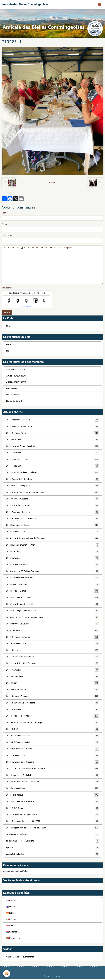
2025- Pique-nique (53, 466)
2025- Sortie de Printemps (53, 505)
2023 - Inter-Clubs (53, 650)
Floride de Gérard (14, 401)
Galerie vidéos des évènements (20, 957)
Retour (52, 183)
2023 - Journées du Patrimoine (53, 657)
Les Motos (11, 351)
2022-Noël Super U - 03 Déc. (53, 742)
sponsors (53, 848)
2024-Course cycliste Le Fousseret (53, 611)
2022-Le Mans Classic (53, 788)
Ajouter (7, 313)
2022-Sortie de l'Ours (53, 755)
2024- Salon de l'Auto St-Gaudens (53, 519)
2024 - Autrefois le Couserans (53, 578)
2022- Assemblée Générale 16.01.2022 (53, 821)
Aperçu (68, 248)
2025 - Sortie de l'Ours (53, 433)
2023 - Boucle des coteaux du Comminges (53, 723)
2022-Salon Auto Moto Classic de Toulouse (53, 769)
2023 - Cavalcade (53, 670)
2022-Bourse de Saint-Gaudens (53, 801)
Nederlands (13, 932)
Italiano (11, 919)
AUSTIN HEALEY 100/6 (16, 382)
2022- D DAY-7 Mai (53, 808)
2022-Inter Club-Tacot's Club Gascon (53, 782)
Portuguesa (13, 938)
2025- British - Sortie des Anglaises (53, 472)
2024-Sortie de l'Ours (53, 532)
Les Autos (11, 345)
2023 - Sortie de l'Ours (53, 644)
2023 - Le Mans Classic (53, 690)
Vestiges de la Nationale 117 (53, 834)
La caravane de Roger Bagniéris (53, 841)
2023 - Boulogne (53, 709)
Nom (4, 213)
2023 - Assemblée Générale (53, 736)
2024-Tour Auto (53, 630)
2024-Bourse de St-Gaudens (53, 598)
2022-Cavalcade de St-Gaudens (53, 762)
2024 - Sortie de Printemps (53, 637)
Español (11, 913)
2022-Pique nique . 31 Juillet (53, 775)
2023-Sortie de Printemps (53, 716)
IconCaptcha (26, 306)
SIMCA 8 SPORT (13, 395)
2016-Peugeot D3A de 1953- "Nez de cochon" (53, 828)
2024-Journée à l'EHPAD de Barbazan (53, 571)
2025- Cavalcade (53, 453)
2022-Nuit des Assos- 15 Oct (53, 749)
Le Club (9, 326)
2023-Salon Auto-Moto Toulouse (53, 663)
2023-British (53, 683)
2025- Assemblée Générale (53, 512)
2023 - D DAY (53, 729)
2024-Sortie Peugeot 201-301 (53, 604)
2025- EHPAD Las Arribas (53, 459)
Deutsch (11, 925)
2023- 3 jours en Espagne (53, 696)
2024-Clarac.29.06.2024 (53, 584)
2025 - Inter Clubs (53, 440)
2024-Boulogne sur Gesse (53, 525)
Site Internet (7, 235)
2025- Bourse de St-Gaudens (53, 479)
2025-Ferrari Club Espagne (53, 486)
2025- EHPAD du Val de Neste (53, 426)
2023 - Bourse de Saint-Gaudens (53, 703)
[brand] (25, 5)
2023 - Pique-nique (53, 676)
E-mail (4, 224)
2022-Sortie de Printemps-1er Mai (53, 815)
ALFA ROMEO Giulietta (16, 370)
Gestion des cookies (52, 976)
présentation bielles (53, 854)
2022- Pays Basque (53, 795)
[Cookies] (7, 974)
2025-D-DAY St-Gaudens (53, 499)
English (11, 907)
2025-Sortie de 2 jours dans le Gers (53, 446)
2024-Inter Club (53, 551)
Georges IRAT (12, 388)
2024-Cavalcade (53, 558)
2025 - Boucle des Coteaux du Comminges (53, 492)
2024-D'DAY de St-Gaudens (53, 624)
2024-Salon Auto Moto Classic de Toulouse (53, 538)
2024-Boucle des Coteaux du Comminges (53, 617)
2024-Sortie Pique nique (53, 565)
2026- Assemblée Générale (53, 420)
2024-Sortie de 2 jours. (53, 591)
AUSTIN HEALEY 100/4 (16, 376)
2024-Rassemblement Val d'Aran (53, 545)
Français (11, 900)
